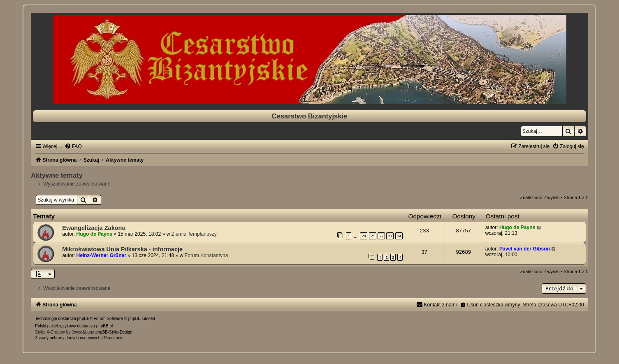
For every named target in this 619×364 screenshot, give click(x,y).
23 (390, 236)
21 (373, 236)
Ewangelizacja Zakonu (94, 228)
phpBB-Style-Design (114, 332)
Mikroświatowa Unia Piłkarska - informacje (122, 249)
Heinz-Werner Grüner (101, 255)
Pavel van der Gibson (525, 249)
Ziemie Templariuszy (194, 234)
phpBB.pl (105, 326)
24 (399, 236)
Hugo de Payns (94, 234)
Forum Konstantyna (206, 255)
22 (381, 236)
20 (364, 236)
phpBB (83, 319)
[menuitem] (73, 146)
